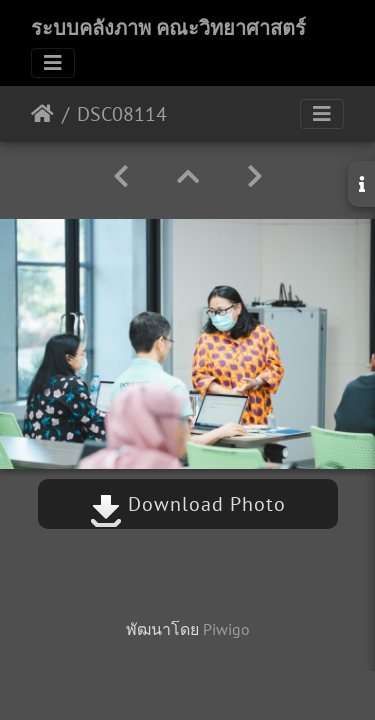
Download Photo (188, 504)
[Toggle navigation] (53, 63)
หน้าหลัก (42, 114)
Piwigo (226, 629)
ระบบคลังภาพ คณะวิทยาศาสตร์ (168, 28)
